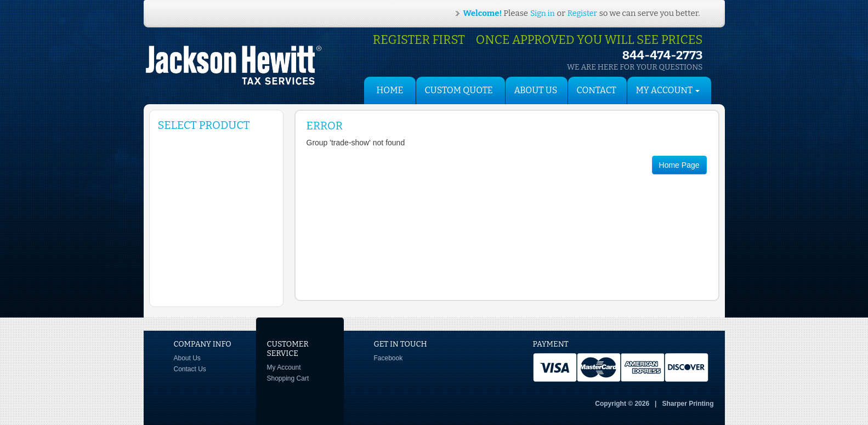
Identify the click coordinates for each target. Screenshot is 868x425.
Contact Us (190, 369)
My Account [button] (668, 90)
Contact (597, 90)
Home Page (679, 165)
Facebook (388, 358)
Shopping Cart (288, 378)
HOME (390, 90)
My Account (284, 367)
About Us (536, 90)
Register (582, 13)
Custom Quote (459, 90)
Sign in (542, 13)
